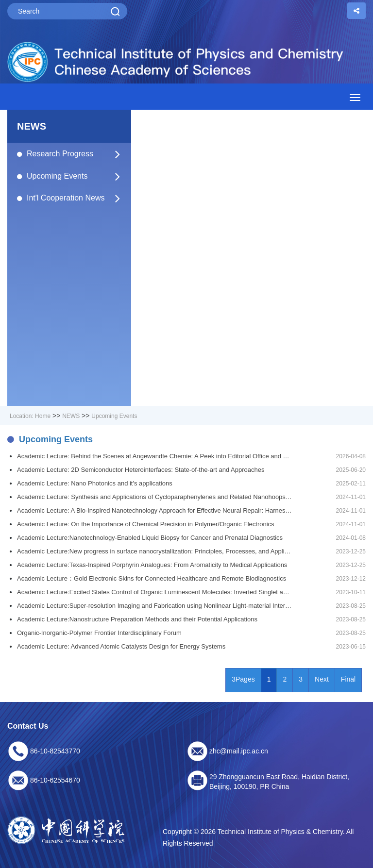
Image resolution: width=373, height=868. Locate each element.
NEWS (71, 416)
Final (348, 679)
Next (322, 679)
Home (43, 416)
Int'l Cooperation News (74, 198)
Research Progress (74, 154)
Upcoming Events (74, 176)
